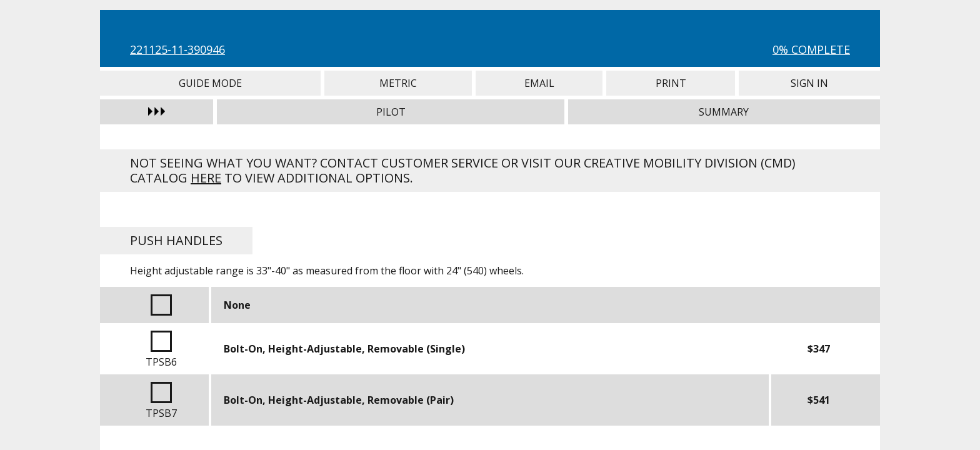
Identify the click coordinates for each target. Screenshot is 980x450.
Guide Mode (210, 83)
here (206, 178)
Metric (398, 83)
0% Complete (811, 49)
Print (671, 83)
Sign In (809, 83)
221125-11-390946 (177, 49)
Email (539, 83)
